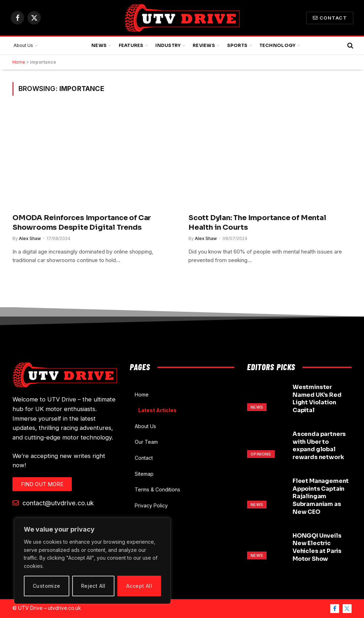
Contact (330, 18)
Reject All (93, 586)
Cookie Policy (151, 521)
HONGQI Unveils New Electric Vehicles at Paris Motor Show (317, 547)
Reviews (204, 46)
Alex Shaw (30, 238)
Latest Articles (157, 410)
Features (131, 46)
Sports (237, 46)
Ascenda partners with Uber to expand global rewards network (319, 446)
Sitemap (144, 474)
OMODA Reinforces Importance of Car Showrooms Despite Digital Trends (82, 223)
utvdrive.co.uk (65, 608)
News (99, 46)
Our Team (146, 442)
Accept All (139, 586)
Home (19, 62)
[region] (92, 561)
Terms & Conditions (157, 489)
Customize (47, 586)
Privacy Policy (151, 505)
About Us (23, 45)
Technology (278, 46)
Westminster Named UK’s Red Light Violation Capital (317, 399)
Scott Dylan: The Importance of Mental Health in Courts (257, 223)
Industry (168, 46)
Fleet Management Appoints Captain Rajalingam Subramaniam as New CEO (321, 496)
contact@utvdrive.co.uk (53, 503)
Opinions (261, 454)
